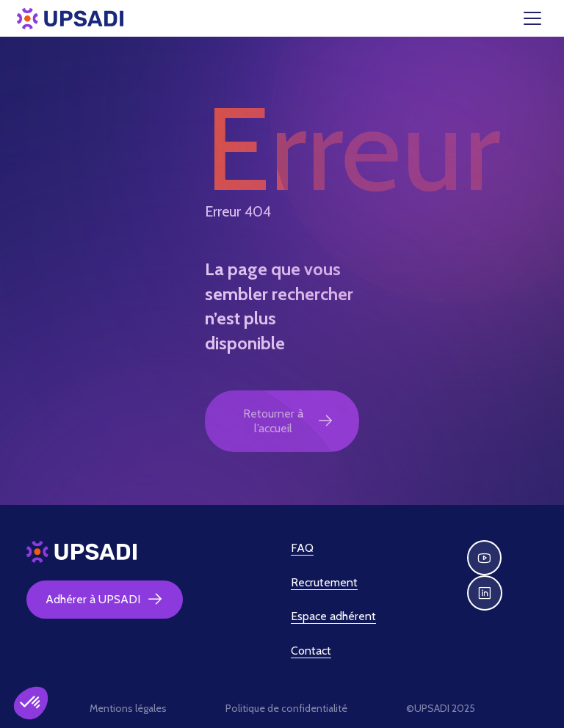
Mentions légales (128, 708)
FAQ (302, 548)
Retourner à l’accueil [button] (289, 421)
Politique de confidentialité (286, 708)
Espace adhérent (333, 616)
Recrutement (324, 582)
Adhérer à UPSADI (105, 600)
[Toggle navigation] (541, 18)
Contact (311, 651)
